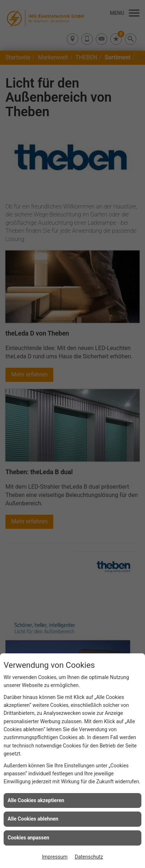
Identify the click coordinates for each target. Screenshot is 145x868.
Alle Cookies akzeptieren (36, 800)
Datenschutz (89, 857)
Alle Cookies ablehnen (33, 819)
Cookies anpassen (28, 838)
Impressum (55, 857)
